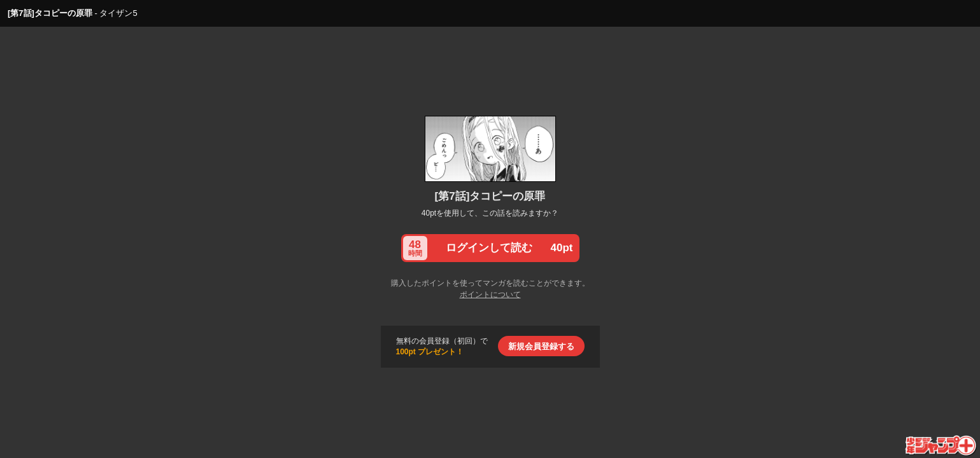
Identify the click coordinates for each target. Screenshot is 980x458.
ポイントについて (490, 295)
